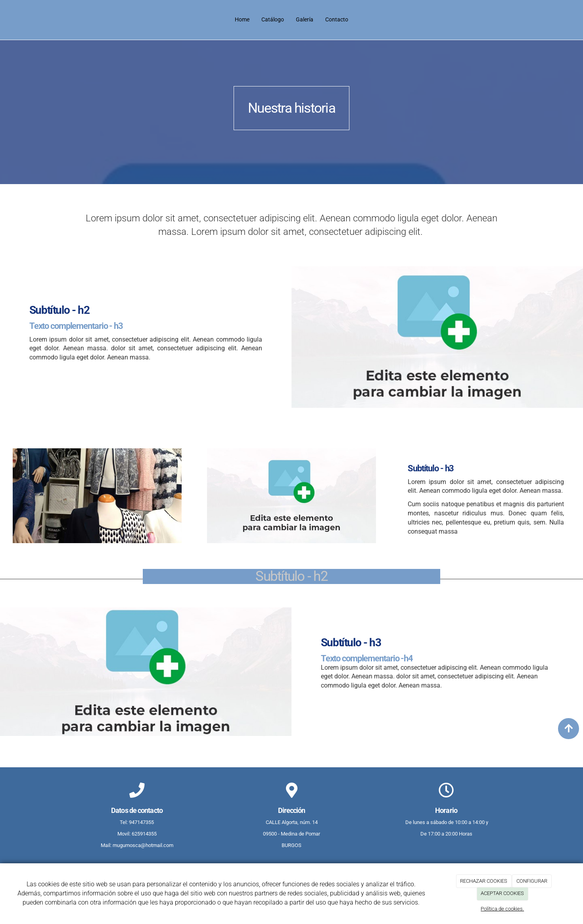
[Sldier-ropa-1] (97, 496)
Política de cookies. (502, 909)
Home (242, 20)
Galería (305, 20)
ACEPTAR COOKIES (502, 893)
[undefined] (291, 496)
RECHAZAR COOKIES (484, 881)
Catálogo (273, 20)
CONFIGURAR (532, 881)
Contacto (337, 20)
